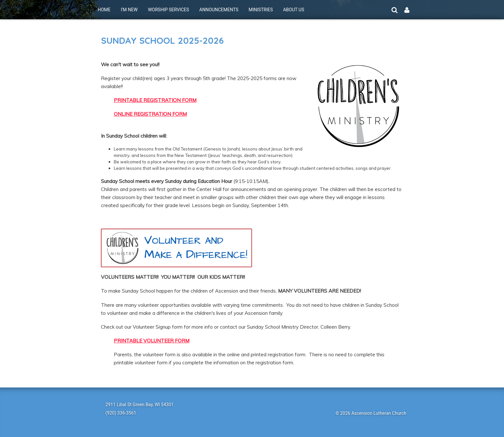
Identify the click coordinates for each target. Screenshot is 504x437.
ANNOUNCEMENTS (219, 10)
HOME (104, 10)
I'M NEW (129, 10)
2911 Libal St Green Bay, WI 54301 (139, 405)
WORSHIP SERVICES (168, 10)
